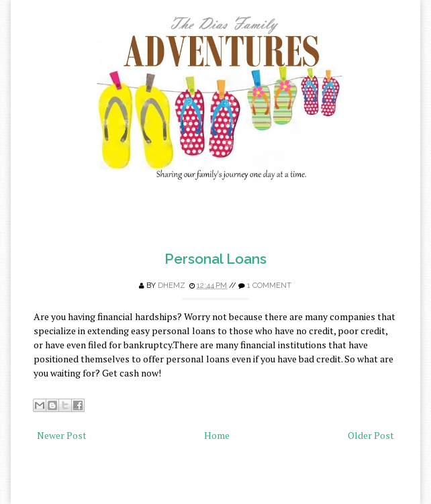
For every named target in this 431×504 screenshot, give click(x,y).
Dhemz (172, 286)
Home (217, 435)
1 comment (269, 286)
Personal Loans (215, 259)
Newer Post (62, 435)
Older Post (371, 435)
